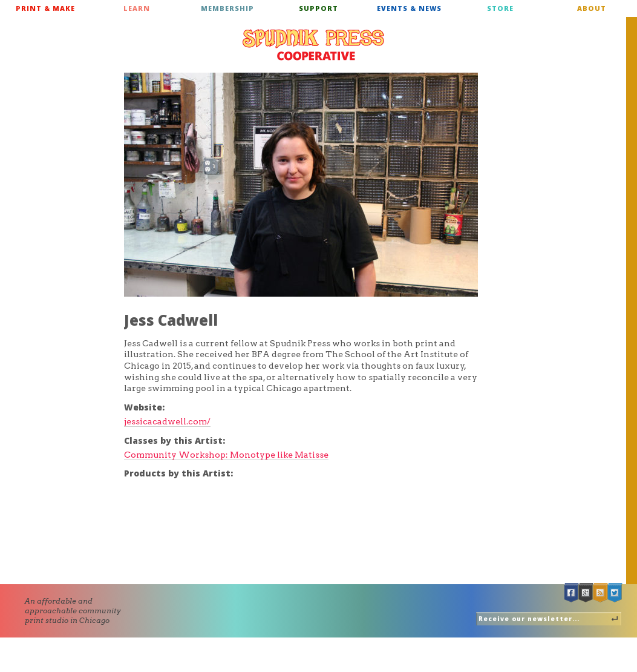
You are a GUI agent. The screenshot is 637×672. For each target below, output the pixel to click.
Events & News (409, 8)
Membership (227, 8)
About (592, 8)
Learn (137, 8)
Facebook (572, 593)
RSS (601, 593)
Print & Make (45, 8)
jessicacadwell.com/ (167, 421)
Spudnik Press (313, 45)
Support (318, 8)
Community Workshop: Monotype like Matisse (226, 455)
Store (500, 8)
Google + (586, 593)
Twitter (615, 593)
